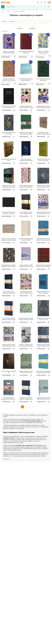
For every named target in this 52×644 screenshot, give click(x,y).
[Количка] (49, 3)
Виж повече (6, 459)
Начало (3, 11)
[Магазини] (38, 3)
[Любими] (41, 3)
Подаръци (9, 11)
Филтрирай (32, 27)
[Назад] (2, 15)
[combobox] (26, 7)
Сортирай (19, 27)
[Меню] (3, 7)
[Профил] (45, 3)
